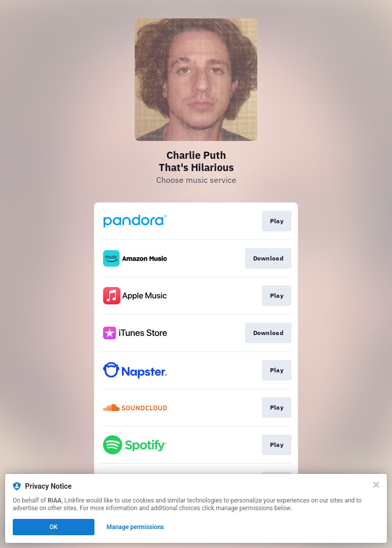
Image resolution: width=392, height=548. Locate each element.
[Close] (376, 485)
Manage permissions (136, 527)
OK (54, 527)
